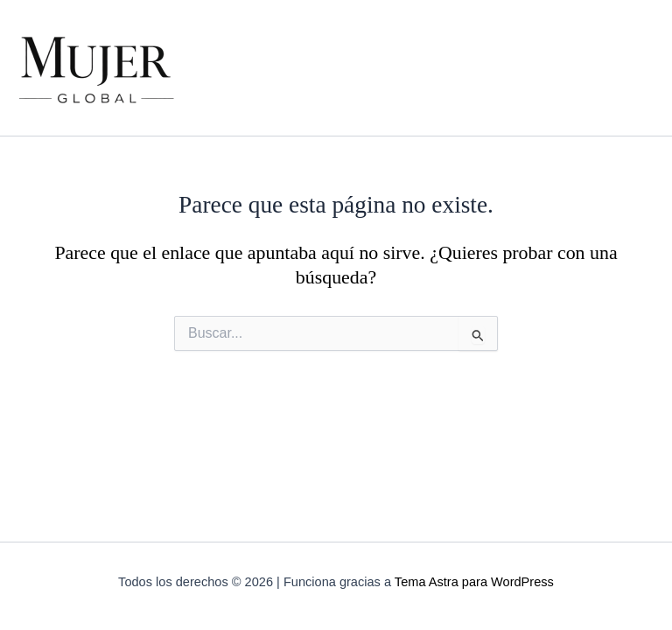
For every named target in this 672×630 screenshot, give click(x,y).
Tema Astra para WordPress (474, 582)
